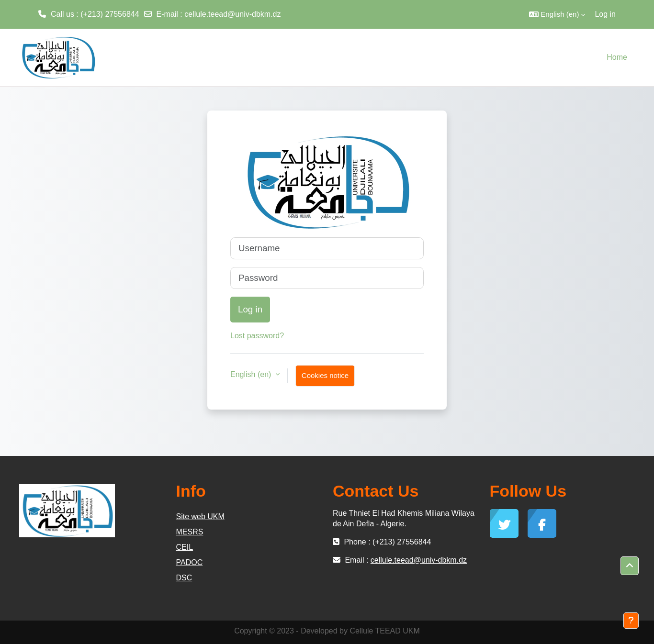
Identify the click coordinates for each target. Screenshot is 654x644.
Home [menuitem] (617, 57)
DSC (184, 578)
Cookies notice (325, 375)
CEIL (185, 547)
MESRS (190, 532)
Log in (605, 14)
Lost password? (257, 336)
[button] (557, 14)
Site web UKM (200, 516)
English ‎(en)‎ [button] (252, 374)
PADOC (190, 562)
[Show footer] (631, 621)
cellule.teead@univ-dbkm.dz (232, 14)
